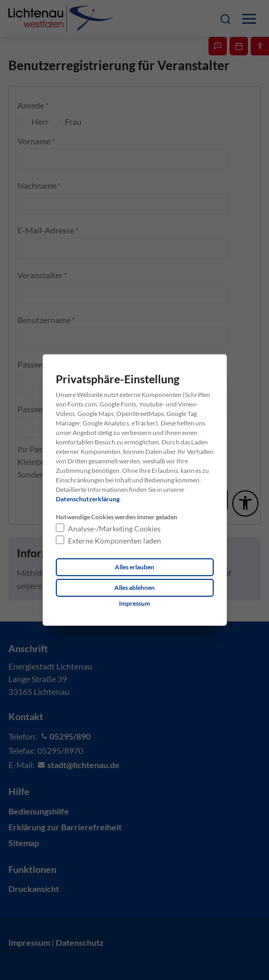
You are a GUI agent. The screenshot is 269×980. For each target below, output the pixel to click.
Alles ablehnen (134, 588)
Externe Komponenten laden (114, 541)
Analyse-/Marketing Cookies (114, 528)
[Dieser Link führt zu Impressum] (134, 604)
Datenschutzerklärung (88, 499)
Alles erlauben (134, 567)
